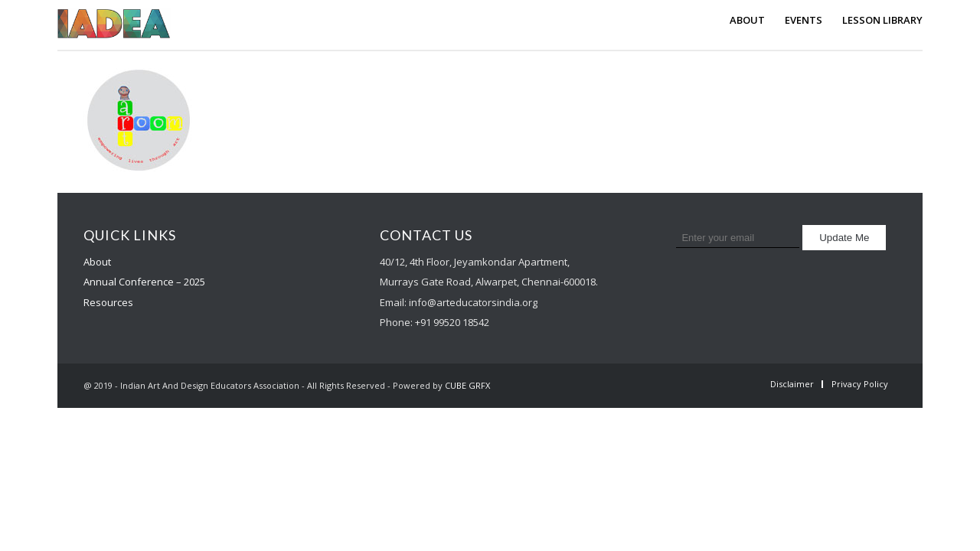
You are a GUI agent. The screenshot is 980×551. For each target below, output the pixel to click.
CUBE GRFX (467, 385)
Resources (108, 302)
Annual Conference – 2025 (144, 282)
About (97, 262)
